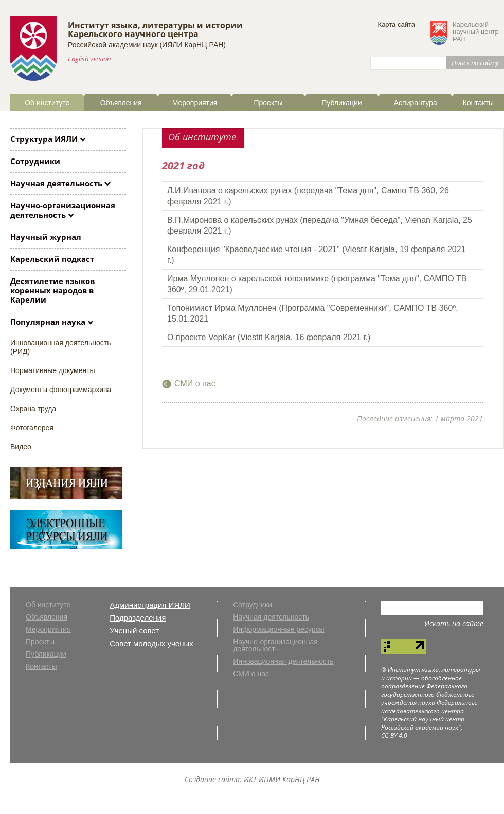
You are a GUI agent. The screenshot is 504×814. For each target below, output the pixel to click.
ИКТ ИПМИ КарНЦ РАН (282, 779)
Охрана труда (33, 409)
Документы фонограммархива (61, 390)
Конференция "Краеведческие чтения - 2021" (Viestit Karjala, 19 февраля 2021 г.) (317, 255)
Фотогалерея (32, 428)
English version (89, 59)
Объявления (121, 103)
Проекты (268, 103)
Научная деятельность (56, 183)
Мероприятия (195, 103)
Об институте (47, 103)
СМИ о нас (195, 384)
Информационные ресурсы (278, 630)
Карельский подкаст (52, 259)
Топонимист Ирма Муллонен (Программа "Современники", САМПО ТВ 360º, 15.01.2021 (313, 313)
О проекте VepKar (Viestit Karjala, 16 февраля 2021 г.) (269, 337)
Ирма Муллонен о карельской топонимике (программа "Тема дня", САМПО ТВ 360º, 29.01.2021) (317, 284)
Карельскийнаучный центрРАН (476, 32)
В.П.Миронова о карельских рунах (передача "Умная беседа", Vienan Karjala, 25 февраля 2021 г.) (320, 225)
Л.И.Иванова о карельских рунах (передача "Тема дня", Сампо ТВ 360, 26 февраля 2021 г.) (308, 196)
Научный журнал (46, 237)
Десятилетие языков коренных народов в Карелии (52, 290)
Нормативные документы (53, 370)
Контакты (478, 103)
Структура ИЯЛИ (44, 139)
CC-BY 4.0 (394, 736)
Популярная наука (48, 322)
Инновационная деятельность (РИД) (61, 347)
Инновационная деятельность (283, 661)
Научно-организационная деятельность (63, 210)
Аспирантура (416, 103)
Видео (21, 447)
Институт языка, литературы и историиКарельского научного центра (155, 30)
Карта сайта (397, 24)
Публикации (341, 103)
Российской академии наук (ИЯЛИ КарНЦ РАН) (147, 45)
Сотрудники (35, 161)
